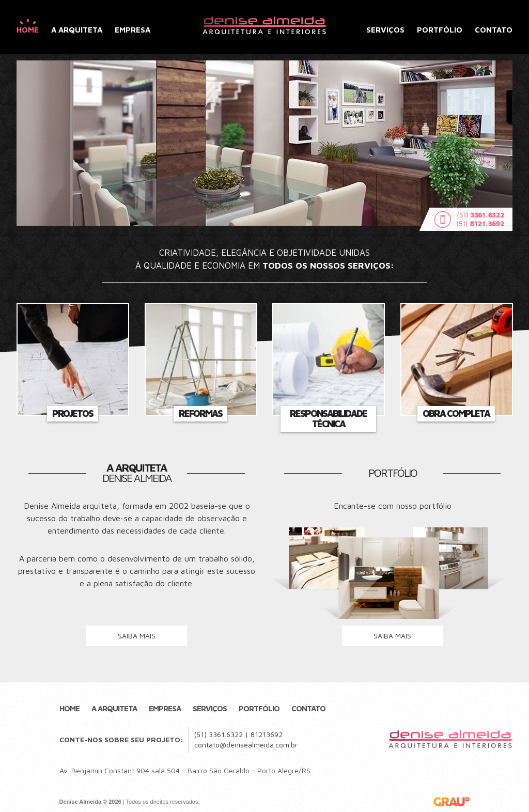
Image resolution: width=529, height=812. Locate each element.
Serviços (385, 30)
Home (28, 30)
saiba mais (137, 636)
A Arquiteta (77, 30)
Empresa (133, 30)
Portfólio (440, 30)
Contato (494, 30)
